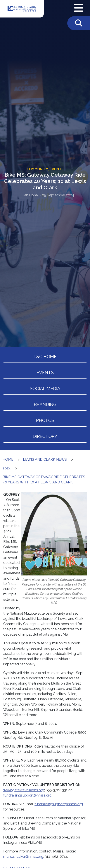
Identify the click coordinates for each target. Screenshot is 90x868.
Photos (45, 420)
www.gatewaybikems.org (24, 790)
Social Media (45, 389)
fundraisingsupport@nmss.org (27, 795)
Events (45, 373)
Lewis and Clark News (45, 459)
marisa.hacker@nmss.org (23, 857)
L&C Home (45, 357)
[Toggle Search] (79, 23)
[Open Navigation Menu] (79, 8)
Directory (45, 436)
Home (8, 459)
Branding (45, 404)
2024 (7, 468)
